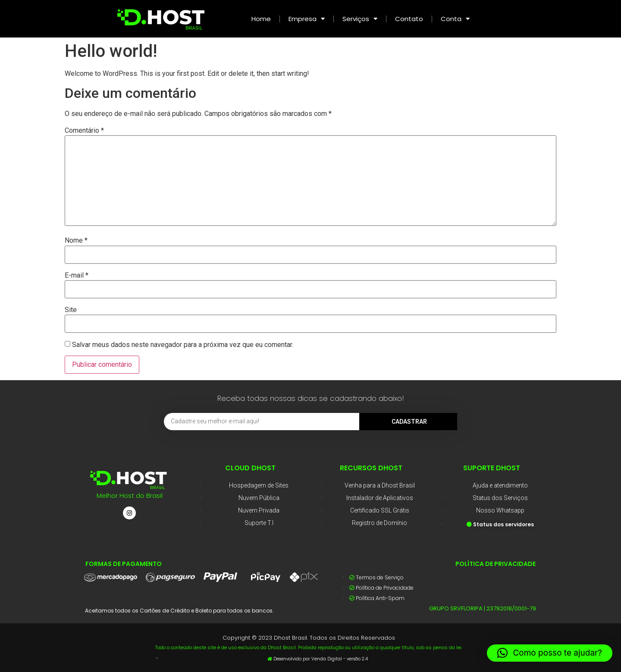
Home (261, 19)
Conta (455, 19)
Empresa (307, 19)
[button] (550, 653)
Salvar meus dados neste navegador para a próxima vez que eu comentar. (183, 345)
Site (71, 310)
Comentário (84, 131)
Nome (76, 241)
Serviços (360, 19)
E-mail (77, 275)
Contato (409, 19)
